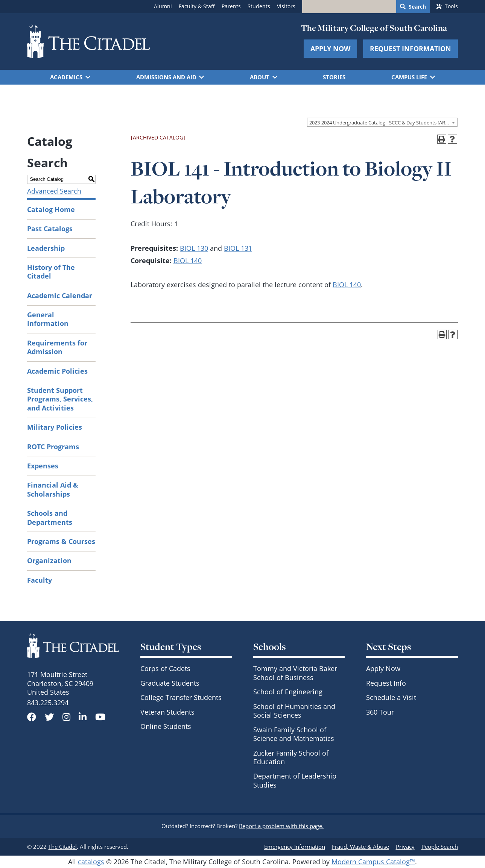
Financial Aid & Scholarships (53, 489)
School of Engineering (288, 692)
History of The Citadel (51, 272)
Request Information (411, 48)
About (260, 77)
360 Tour (380, 712)
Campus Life (409, 77)
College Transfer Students (181, 697)
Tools (451, 6)
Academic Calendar (60, 295)
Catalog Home (51, 209)
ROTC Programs (53, 447)
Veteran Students (167, 712)
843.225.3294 (48, 703)
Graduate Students (170, 683)
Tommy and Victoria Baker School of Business (295, 673)
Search (417, 7)
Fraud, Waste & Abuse (360, 847)
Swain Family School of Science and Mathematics (294, 734)
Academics (66, 77)
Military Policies (55, 427)
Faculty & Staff (197, 6)
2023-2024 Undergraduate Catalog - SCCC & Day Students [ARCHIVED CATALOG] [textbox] (383, 123)
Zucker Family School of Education (291, 757)
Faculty (40, 580)
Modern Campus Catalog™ (373, 862)
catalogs (91, 862)
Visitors (286, 6)
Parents (231, 6)
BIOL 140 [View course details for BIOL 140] (188, 261)
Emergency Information (295, 847)
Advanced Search (54, 191)
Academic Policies (57, 371)
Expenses (43, 466)
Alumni (163, 6)
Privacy (405, 847)
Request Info (386, 683)
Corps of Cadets (165, 668)
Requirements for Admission (57, 347)
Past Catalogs (50, 229)
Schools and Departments (50, 517)
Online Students (166, 726)
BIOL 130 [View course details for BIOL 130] (194, 248)
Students (259, 6)
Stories (334, 77)
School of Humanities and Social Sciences (294, 711)
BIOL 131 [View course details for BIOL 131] (238, 248)
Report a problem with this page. (281, 826)
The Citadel (62, 847)
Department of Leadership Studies (295, 780)
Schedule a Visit (391, 697)
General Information (48, 319)
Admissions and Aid (166, 77)
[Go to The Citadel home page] (88, 41)
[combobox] (382, 122)
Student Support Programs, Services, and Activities (60, 399)
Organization (49, 560)
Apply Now (330, 48)
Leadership (46, 248)
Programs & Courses (61, 541)
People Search (440, 847)
